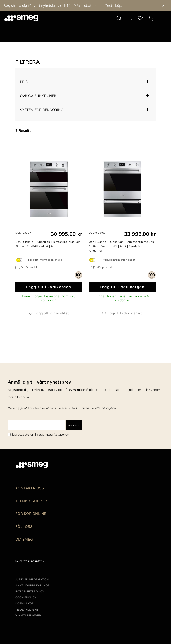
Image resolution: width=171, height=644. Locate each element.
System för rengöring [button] (42, 110)
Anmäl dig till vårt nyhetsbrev (39, 382)
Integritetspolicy (30, 591)
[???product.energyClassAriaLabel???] (20, 260)
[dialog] (78, 275)
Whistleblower (28, 615)
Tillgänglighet (28, 610)
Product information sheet (45, 260)
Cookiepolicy (26, 597)
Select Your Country (28, 561)
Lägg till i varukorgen (49, 287)
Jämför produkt (29, 267)
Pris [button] (24, 82)
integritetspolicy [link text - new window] (57, 434)
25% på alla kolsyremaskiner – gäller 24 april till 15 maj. (50, 5)
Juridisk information (32, 579)
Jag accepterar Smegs (40, 434)
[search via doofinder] (119, 18)
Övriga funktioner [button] (38, 96)
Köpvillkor (25, 603)
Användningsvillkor (32, 585)
